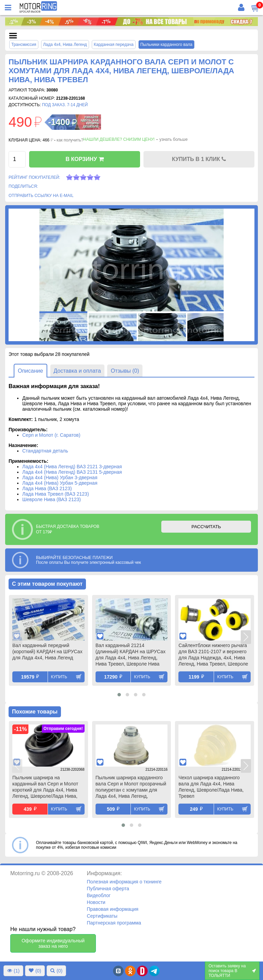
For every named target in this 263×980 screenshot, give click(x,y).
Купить (59, 677)
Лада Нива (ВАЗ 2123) (47, 488)
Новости (96, 902)
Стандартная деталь (45, 451)
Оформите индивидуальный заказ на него (53, 943)
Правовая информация (112, 909)
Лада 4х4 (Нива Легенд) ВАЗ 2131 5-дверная (72, 472)
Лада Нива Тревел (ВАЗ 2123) (56, 494)
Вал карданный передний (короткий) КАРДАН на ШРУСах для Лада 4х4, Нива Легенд (47, 652)
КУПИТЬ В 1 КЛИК (199, 159)
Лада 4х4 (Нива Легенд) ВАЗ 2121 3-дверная (72, 467)
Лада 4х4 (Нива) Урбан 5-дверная (60, 483)
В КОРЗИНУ (84, 159)
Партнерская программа (114, 923)
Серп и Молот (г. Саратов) (51, 435)
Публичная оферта (108, 889)
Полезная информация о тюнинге (124, 882)
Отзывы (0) (125, 371)
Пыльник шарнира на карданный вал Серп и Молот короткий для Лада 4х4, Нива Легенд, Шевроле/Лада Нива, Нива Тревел (45, 787)
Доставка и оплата (77, 371)
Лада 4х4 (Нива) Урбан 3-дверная (60, 477)
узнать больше (173, 139)
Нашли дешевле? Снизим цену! (119, 139)
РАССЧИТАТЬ (206, 527)
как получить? (70, 140)
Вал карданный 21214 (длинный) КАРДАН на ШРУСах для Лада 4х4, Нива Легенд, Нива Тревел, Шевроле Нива (131, 655)
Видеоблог (99, 895)
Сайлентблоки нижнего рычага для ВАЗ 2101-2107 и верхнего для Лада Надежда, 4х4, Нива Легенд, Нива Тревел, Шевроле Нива (213, 655)
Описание (30, 371)
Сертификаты (102, 916)
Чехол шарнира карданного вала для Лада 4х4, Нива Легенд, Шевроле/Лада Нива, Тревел (211, 787)
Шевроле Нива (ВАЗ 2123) (52, 499)
